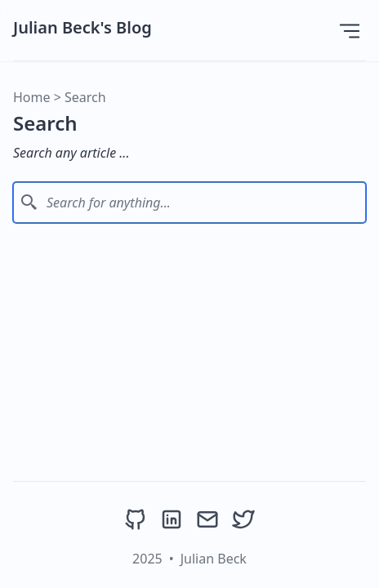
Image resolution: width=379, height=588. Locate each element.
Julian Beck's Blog (82, 27)
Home (32, 97)
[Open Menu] (350, 30)
